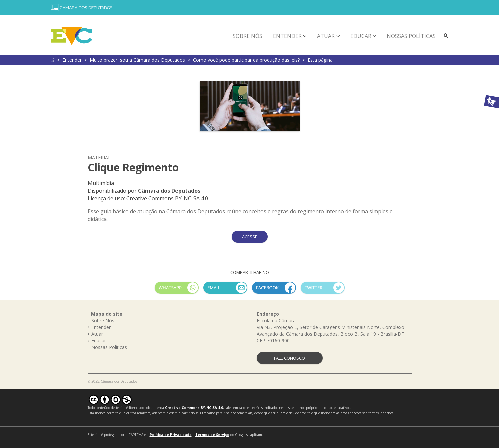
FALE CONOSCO (289, 358)
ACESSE (250, 237)
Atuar (326, 36)
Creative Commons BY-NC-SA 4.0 (167, 198)
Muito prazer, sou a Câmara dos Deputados (137, 60)
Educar (361, 36)
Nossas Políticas (411, 36)
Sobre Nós (247, 36)
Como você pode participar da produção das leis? (246, 60)
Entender (287, 36)
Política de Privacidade (171, 435)
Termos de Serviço (212, 435)
